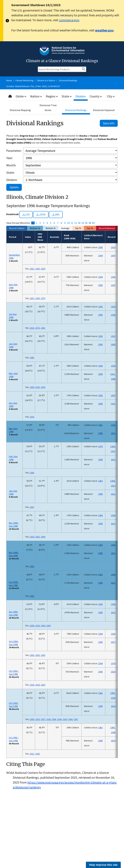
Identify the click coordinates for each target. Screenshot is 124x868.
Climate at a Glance (46, 80)
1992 (100, 307)
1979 (43, 298)
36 (86, 223)
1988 (113, 379)
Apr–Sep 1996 (13, 405)
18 (79, 223)
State (67, 96)
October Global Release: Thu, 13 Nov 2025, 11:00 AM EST (33, 86)
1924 (113, 307)
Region (52, 96)
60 (93, 223)
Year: (10, 158)
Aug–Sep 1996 (13, 286)
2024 (113, 672)
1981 (43, 328)
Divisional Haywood (104, 110)
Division (81, 96)
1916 (37, 626)
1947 (113, 285)
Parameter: (14, 151)
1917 (113, 451)
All (33, 223)
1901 (32, 269)
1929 (32, 328)
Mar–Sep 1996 (13, 430)
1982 (100, 481)
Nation (36, 96)
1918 (113, 247)
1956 (43, 269)
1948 (59, 719)
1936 (113, 315)
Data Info (109, 123)
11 (72, 223)
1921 (113, 374)
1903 (37, 719)
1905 (113, 693)
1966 (70, 719)
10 (68, 223)
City (111, 96)
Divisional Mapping (20, 110)
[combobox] (62, 96)
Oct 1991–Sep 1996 (14, 739)
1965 (32, 655)
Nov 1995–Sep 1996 (14, 554)
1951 (100, 425)
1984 (100, 515)
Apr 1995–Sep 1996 (14, 613)
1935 (37, 387)
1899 (32, 626)
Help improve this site (103, 865)
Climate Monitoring (24, 80)
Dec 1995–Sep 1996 (14, 524)
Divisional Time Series (48, 108)
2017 (113, 642)
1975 (37, 328)
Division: (12, 180)
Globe (21, 96)
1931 (32, 754)
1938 (48, 719)
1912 (113, 486)
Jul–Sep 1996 (13, 316)
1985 (32, 358)
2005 (113, 344)
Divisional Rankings (68, 80)
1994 (100, 256)
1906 (113, 732)
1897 (113, 256)
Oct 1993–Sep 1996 (14, 673)
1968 (37, 754)
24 (83, 223)
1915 (113, 336)
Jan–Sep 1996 (13, 492)
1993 (100, 336)
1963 (48, 626)
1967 (32, 507)
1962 (37, 537)
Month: (11, 165)
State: (10, 172)
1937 (43, 719)
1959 (37, 685)
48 (90, 223)
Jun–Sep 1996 (13, 345)
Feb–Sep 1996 (13, 458)
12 (76, 223)
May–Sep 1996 (13, 375)
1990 (43, 655)
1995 (100, 247)
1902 (113, 277)
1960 (32, 473)
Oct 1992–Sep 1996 (14, 705)
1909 (37, 298)
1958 (43, 387)
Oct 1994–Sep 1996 (14, 643)
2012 (113, 433)
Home (9, 80)
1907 (113, 395)
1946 (54, 719)
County (97, 96)
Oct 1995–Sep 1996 (14, 584)
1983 (37, 655)
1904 (37, 269)
